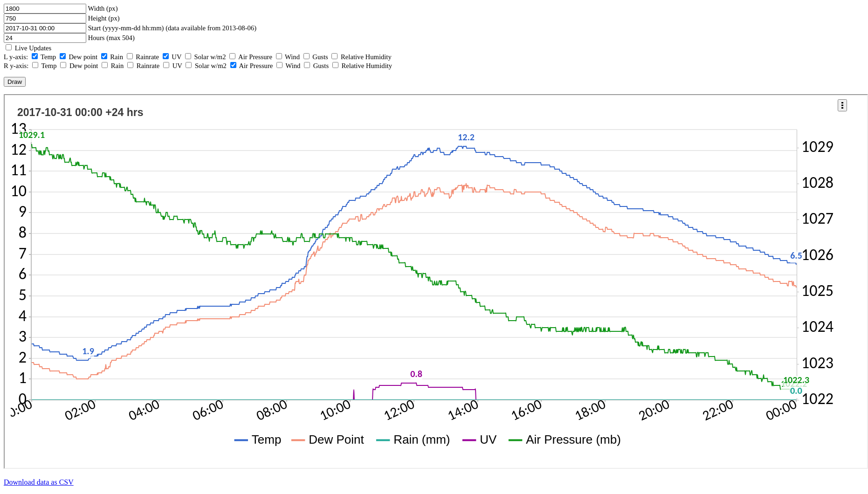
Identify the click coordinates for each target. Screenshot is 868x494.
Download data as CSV (39, 482)
